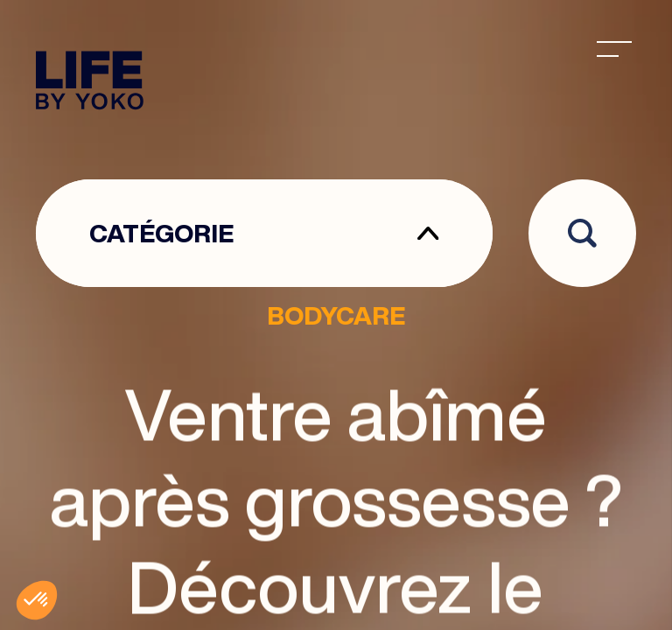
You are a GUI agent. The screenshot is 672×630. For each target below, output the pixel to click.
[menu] (614, 49)
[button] (37, 600)
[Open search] (582, 233)
